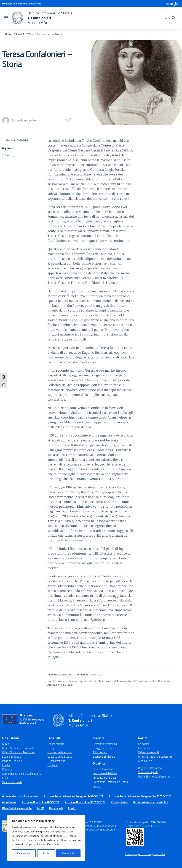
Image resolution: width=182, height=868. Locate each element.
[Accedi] (172, 4)
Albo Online (145, 761)
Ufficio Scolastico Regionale (18, 748)
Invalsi (6, 765)
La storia (53, 765)
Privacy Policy (119, 802)
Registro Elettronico (150, 768)
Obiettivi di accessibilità (17, 808)
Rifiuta (46, 853)
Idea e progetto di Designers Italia (145, 854)
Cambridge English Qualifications (21, 774)
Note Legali (56, 808)
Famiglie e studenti (104, 748)
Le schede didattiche (105, 773)
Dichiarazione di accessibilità (151, 802)
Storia (8, 155)
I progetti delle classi (105, 778)
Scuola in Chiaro (12, 757)
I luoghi (52, 748)
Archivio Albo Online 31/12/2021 (85, 802)
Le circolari (144, 748)
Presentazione (56, 744)
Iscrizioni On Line (12, 761)
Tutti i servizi (100, 752)
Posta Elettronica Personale (155, 776)
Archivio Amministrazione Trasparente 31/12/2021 (140, 796)
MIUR (5, 744)
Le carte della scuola (60, 757)
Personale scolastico (105, 744)
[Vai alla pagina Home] (9, 34)
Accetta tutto (68, 853)
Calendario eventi (148, 752)
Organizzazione (56, 761)
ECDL (5, 778)
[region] (46, 838)
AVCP (40, 808)
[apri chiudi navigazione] (6, 18)
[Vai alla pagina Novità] (20, 34)
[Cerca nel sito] (169, 18)
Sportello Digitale (148, 772)
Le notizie (144, 744)
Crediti (72, 808)
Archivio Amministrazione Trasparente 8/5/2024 (74, 796)
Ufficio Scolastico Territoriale (19, 752)
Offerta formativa (103, 769)
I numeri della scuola (60, 752)
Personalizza (24, 853)
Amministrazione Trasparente (155, 757)
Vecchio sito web (12, 782)
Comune (7, 769)
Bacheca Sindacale (104, 757)
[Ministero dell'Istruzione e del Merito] (22, 3)
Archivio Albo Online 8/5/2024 (41, 802)
